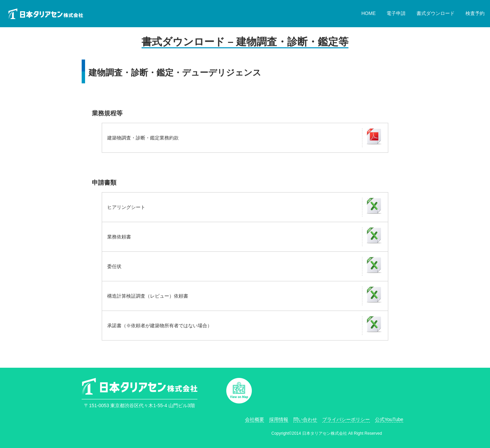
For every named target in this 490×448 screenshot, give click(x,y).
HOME (369, 13)
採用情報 (279, 419)
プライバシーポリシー (346, 419)
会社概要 (255, 419)
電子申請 (396, 13)
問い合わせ (305, 419)
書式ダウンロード (436, 13)
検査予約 (475, 13)
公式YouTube (389, 419)
